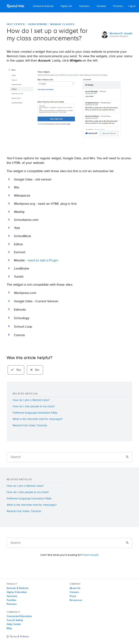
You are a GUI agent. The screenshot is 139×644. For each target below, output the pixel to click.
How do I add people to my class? (34, 406)
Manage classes (62, 24)
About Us (75, 588)
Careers (74, 592)
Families (101, 6)
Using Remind (38, 24)
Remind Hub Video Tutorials (30, 425)
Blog (9, 628)
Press (73, 596)
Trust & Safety (15, 620)
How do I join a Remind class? (31, 400)
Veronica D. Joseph (121, 33)
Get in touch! (91, 555)
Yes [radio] (16, 370)
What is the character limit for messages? (38, 419)
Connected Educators (19, 616)
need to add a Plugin (43, 260)
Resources (76, 600)
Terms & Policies (18, 637)
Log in (132, 6)
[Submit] (127, 457)
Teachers (84, 6)
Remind (16, 6)
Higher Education (17, 592)
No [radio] (35, 370)
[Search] (70, 457)
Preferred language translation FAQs (35, 413)
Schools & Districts (43, 6)
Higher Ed (66, 6)
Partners (118, 6)
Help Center (16, 24)
